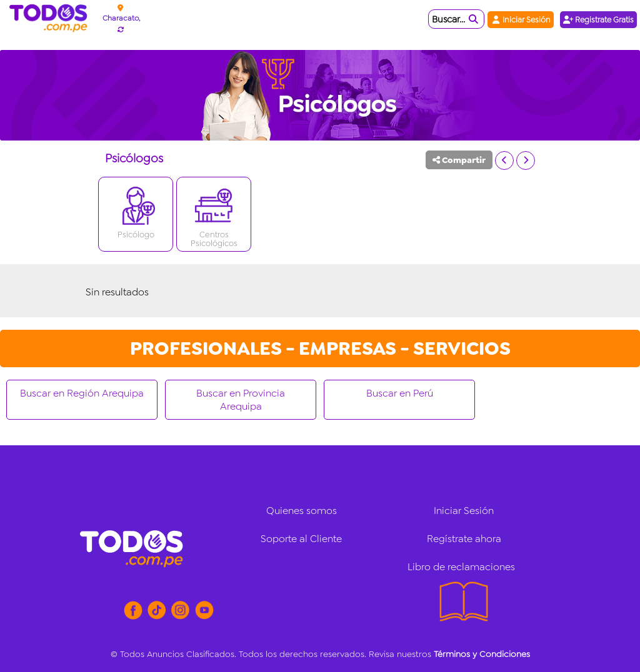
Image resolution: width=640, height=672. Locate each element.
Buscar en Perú (400, 393)
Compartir (459, 160)
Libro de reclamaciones (461, 567)
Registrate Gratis (598, 20)
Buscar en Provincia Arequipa (241, 400)
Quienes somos (302, 511)
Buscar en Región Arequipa (82, 393)
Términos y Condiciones (482, 654)
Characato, (121, 18)
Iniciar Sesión (521, 20)
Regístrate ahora (464, 539)
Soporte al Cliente (301, 539)
